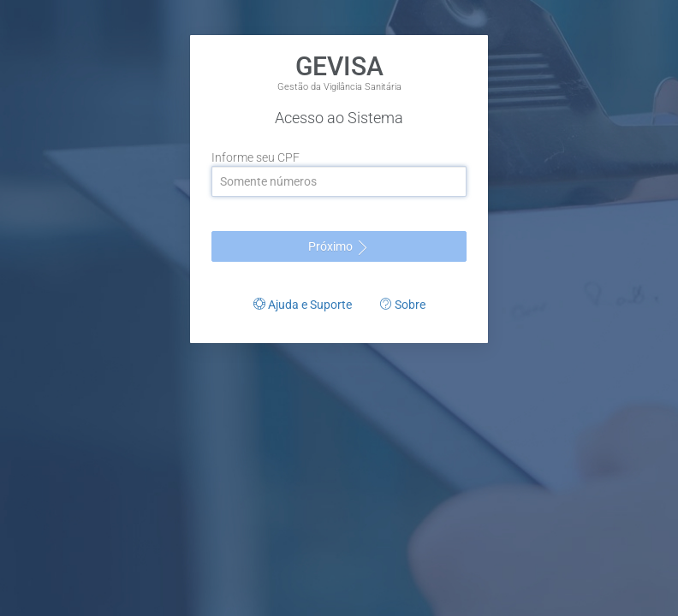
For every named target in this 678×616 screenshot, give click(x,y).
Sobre (403, 305)
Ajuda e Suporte (303, 305)
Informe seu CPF (256, 157)
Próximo (339, 247)
